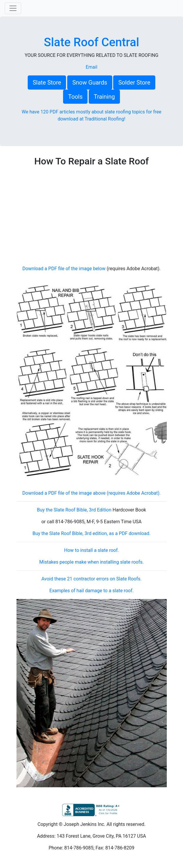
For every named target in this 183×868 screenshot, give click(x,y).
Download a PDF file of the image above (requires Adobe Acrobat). (91, 493)
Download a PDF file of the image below (64, 269)
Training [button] (104, 97)
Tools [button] (75, 97)
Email (92, 67)
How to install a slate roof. (92, 550)
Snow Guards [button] (90, 82)
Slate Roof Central (92, 42)
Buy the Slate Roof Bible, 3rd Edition (74, 510)
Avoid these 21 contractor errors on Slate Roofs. (91, 579)
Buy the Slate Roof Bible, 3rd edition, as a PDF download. (91, 533)
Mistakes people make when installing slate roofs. (91, 562)
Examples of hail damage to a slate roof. (92, 591)
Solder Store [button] (134, 82)
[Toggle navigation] (13, 8)
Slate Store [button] (47, 82)
